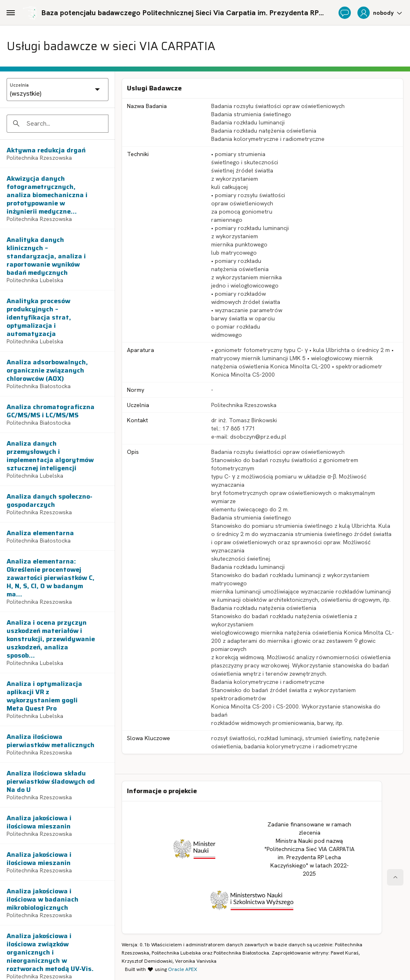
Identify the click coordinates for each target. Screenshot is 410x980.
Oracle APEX (183, 969)
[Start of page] (395, 877)
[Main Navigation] (11, 13)
